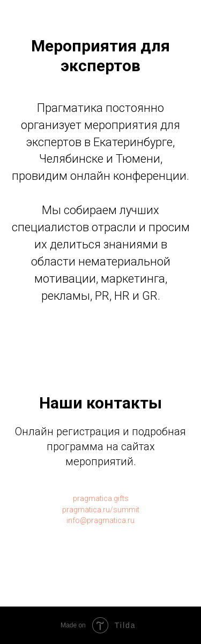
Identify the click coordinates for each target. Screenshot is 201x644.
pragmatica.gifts (101, 498)
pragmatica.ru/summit (101, 510)
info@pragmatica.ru (100, 520)
